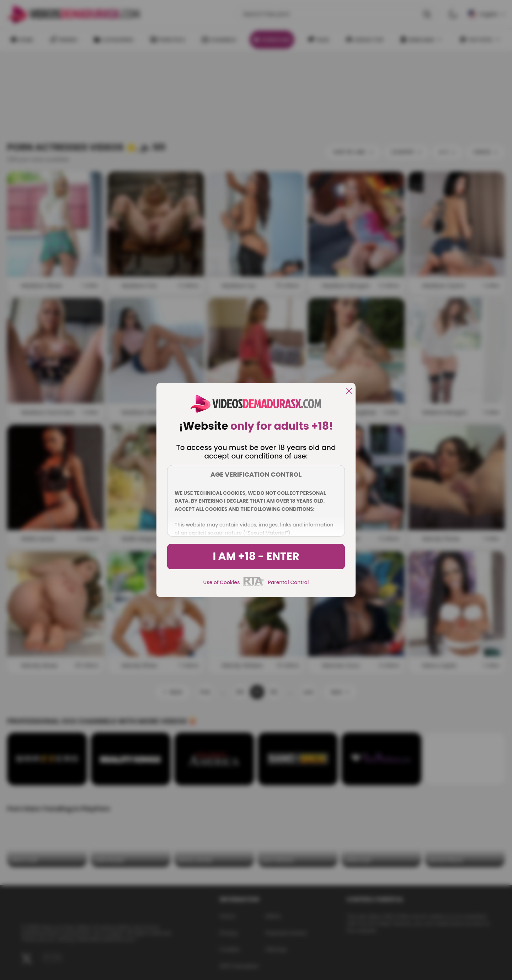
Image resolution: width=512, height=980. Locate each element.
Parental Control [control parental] (288, 582)
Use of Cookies (222, 582)
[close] (349, 391)
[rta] (254, 585)
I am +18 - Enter (256, 556)
